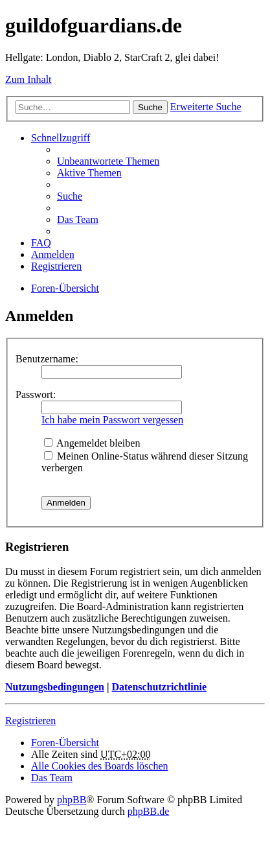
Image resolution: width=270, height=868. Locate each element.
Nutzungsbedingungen (55, 687)
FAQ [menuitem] (41, 243)
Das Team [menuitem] (78, 219)
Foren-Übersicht (65, 288)
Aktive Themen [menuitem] (89, 173)
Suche (150, 107)
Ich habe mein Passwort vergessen (112, 420)
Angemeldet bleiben (92, 443)
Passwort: (36, 394)
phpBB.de (148, 811)
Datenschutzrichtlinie (159, 687)
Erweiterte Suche (206, 107)
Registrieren (30, 721)
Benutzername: (47, 359)
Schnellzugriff (61, 138)
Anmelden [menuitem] (53, 254)
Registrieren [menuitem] (56, 266)
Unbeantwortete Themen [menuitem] (108, 161)
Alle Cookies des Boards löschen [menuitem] (100, 766)
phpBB (72, 800)
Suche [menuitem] (70, 196)
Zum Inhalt (28, 79)
